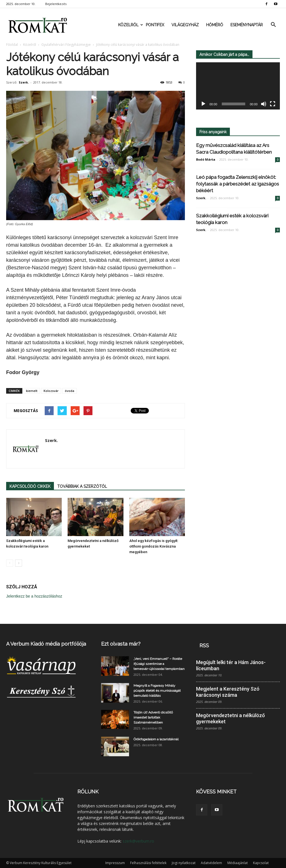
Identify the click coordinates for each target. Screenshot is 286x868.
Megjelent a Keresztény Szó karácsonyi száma (228, 692)
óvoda (70, 391)
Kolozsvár (51, 391)
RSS (204, 645)
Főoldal (12, 45)
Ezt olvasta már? (121, 644)
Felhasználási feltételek (148, 863)
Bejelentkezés (56, 4)
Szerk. (24, 82)
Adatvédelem (211, 863)
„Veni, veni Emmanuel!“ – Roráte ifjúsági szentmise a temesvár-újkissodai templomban (159, 664)
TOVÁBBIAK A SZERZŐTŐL (82, 486)
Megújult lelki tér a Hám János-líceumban (231, 665)
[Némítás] (264, 104)
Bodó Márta (206, 159)
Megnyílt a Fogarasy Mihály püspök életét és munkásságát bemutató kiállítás (157, 691)
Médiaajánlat (238, 863)
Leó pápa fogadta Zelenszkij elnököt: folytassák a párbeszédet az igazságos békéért (238, 184)
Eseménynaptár (247, 25)
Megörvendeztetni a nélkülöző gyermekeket (230, 718)
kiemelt (32, 391)
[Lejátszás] (203, 104)
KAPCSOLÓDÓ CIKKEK (30, 486)
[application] (238, 86)
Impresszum (115, 863)
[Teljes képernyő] (273, 104)
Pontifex (155, 25)
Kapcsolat (261, 863)
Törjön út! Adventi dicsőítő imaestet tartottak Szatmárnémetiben (153, 717)
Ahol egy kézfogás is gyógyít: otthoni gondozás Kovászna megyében (154, 546)
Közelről (130, 25)
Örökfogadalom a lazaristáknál (156, 739)
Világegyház (185, 25)
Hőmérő (215, 25)
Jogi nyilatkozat (184, 863)
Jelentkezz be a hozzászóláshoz (34, 596)
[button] (273, 25)
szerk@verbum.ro (138, 841)
